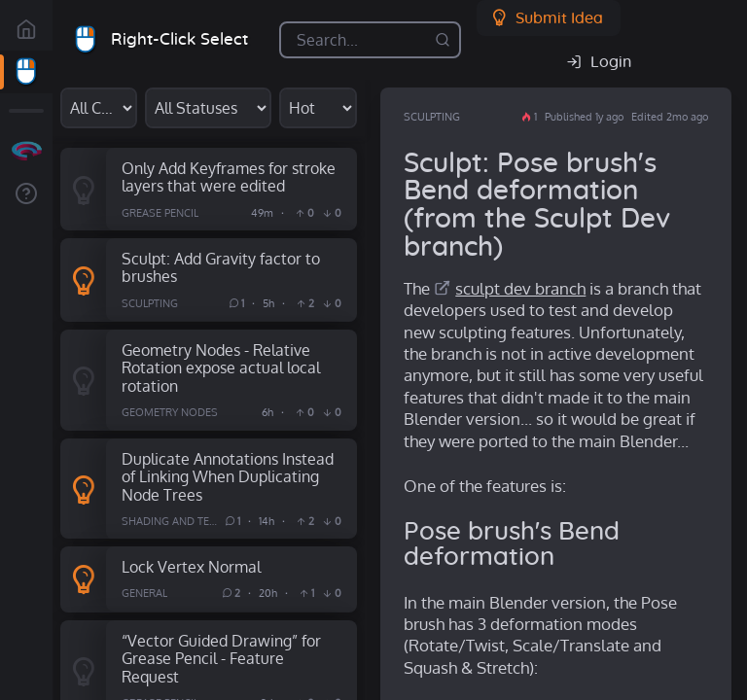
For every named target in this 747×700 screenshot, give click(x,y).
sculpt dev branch (520, 288)
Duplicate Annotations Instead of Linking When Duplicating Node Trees (228, 476)
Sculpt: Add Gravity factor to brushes (221, 267)
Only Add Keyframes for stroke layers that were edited (229, 177)
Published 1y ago (584, 117)
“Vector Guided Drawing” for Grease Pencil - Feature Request (221, 658)
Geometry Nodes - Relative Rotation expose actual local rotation (221, 367)
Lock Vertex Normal (191, 566)
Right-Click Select (179, 39)
